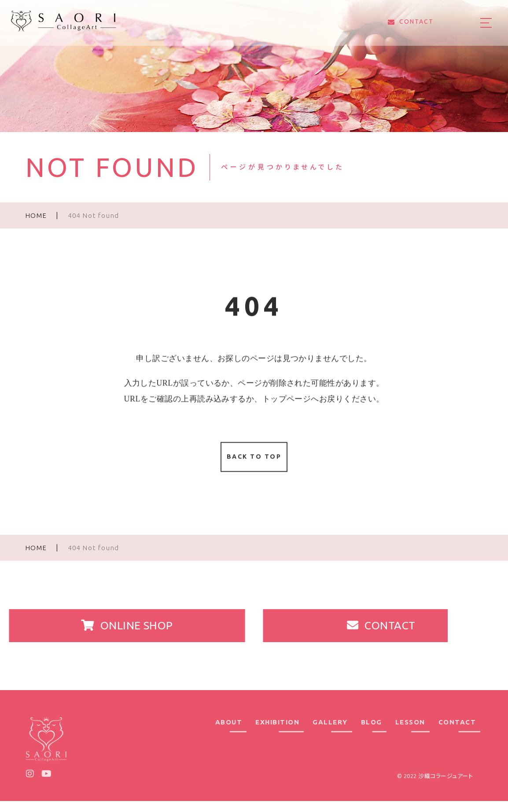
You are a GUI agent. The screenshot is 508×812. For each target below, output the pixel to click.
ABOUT (229, 733)
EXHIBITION (277, 733)
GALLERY (330, 733)
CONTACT (457, 733)
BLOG (372, 733)
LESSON (410, 733)
